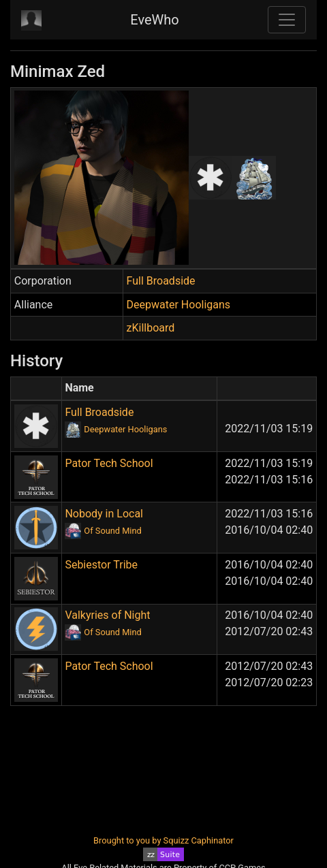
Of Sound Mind (112, 531)
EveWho (154, 20)
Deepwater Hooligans (179, 305)
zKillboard (151, 328)
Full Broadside (161, 281)
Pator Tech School (109, 463)
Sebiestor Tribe (101, 565)
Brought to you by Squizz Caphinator (163, 840)
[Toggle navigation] (287, 20)
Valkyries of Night (107, 615)
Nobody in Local (104, 514)
